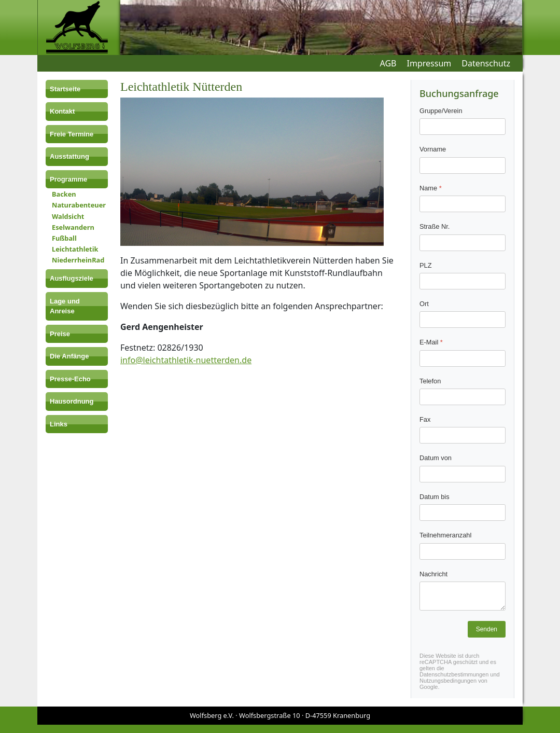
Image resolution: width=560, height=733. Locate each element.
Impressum (429, 63)
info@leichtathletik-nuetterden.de (186, 360)
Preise (60, 334)
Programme (68, 179)
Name (431, 188)
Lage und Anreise (65, 306)
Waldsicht (68, 216)
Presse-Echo (70, 379)
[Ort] (463, 320)
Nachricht (433, 574)
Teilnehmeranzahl (445, 535)
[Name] (463, 204)
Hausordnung (72, 401)
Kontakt (62, 111)
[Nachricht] (463, 596)
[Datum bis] (463, 513)
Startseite (65, 89)
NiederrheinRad (78, 260)
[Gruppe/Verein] (463, 127)
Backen (64, 194)
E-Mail (431, 343)
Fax (425, 419)
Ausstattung (69, 156)
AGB (388, 63)
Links (59, 424)
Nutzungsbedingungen (448, 681)
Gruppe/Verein (441, 111)
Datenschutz (486, 63)
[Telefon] (463, 397)
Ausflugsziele (72, 278)
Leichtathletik (75, 249)
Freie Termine (72, 134)
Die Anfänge (69, 356)
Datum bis (435, 497)
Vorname (433, 150)
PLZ (425, 265)
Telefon (430, 381)
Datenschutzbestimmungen (454, 674)
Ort (424, 304)
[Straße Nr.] (463, 243)
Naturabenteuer (79, 205)
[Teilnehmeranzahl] (463, 551)
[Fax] (463, 436)
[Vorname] (463, 165)
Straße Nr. (435, 226)
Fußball (64, 238)
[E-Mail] (463, 358)
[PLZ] (463, 281)
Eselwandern (73, 227)
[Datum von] (463, 474)
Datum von (436, 458)
